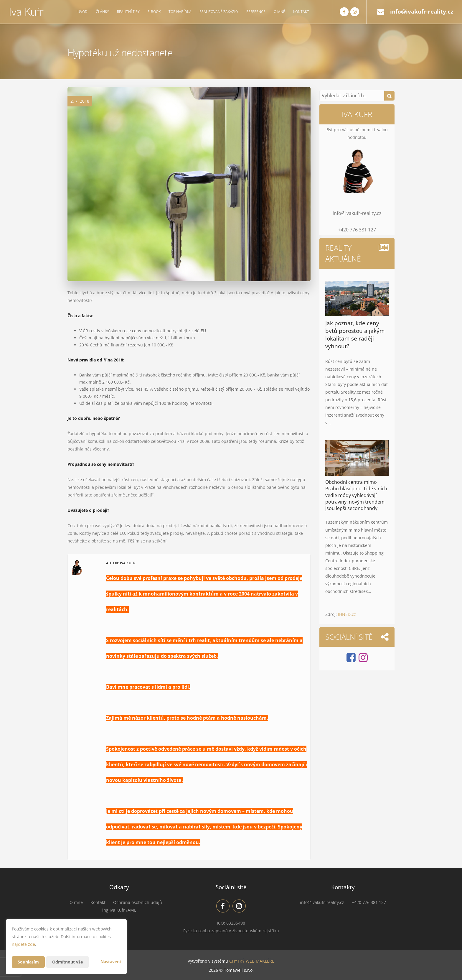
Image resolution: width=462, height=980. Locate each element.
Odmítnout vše (67, 962)
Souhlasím (28, 962)
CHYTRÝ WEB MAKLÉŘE (252, 961)
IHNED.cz (347, 614)
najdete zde (23, 944)
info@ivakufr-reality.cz (422, 11)
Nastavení (111, 962)
